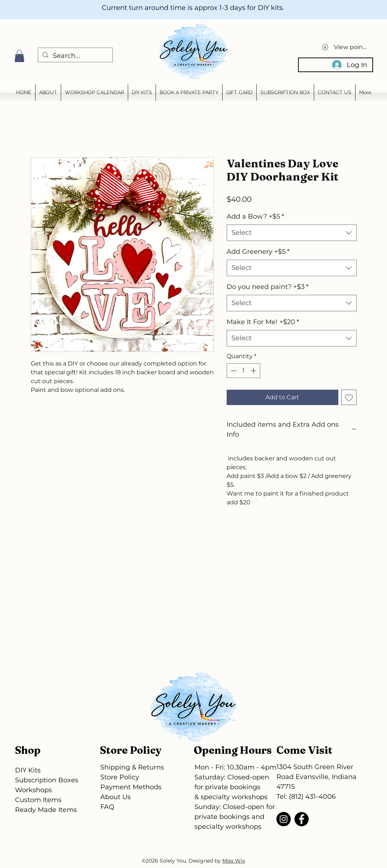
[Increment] (254, 371)
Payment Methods (131, 787)
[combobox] (292, 233)
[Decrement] (233, 371)
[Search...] (75, 56)
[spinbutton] (243, 371)
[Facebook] (302, 819)
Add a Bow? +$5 (255, 216)
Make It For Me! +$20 (263, 322)
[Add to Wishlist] (349, 397)
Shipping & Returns (132, 767)
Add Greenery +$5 (258, 252)
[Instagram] (284, 819)
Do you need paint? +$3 (268, 287)
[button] (19, 56)
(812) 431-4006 (312, 797)
